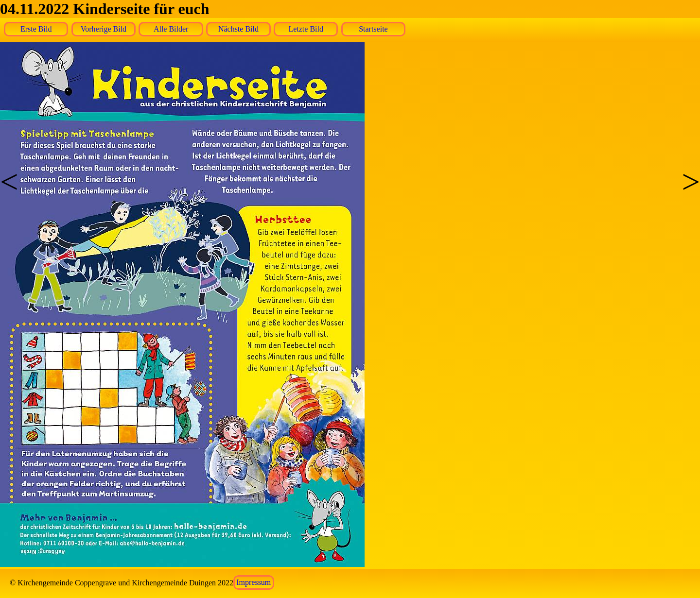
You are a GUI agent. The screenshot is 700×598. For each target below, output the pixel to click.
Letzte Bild (306, 29)
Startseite (373, 29)
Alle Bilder (171, 29)
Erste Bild (36, 29)
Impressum (254, 583)
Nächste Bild (238, 29)
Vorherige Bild (104, 29)
